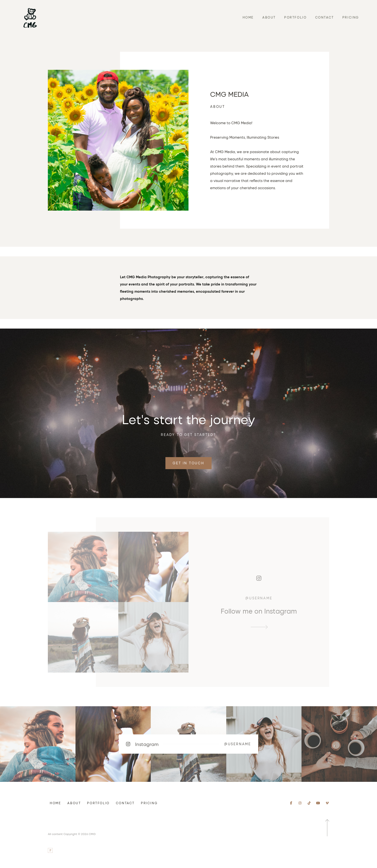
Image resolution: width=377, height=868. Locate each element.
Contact (325, 17)
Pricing (351, 17)
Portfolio (295, 17)
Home (248, 17)
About (269, 17)
